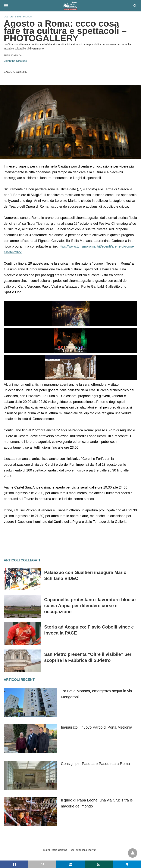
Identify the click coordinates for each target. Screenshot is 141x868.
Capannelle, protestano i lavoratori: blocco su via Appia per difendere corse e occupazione (90, 606)
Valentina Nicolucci (16, 61)
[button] (70, 313)
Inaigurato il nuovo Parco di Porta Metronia (97, 727)
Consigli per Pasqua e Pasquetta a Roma (95, 764)
